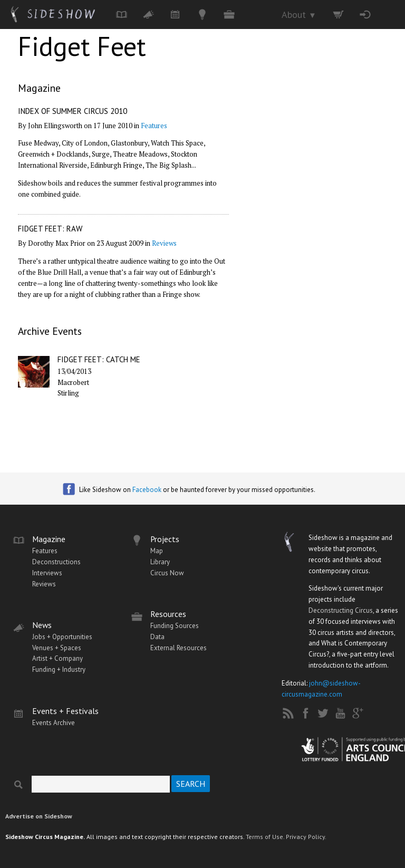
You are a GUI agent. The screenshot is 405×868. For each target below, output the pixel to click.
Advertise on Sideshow (39, 816)
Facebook (147, 490)
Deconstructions (56, 562)
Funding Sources (175, 626)
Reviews (164, 243)
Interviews (47, 573)
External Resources (179, 648)
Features (154, 126)
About (299, 15)
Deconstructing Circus (341, 610)
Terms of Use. (265, 837)
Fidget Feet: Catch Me (99, 359)
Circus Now (167, 573)
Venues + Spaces (57, 648)
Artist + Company (57, 658)
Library (160, 562)
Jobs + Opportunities (62, 637)
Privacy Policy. (306, 837)
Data (157, 637)
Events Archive (54, 723)
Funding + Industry (59, 669)
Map (157, 551)
